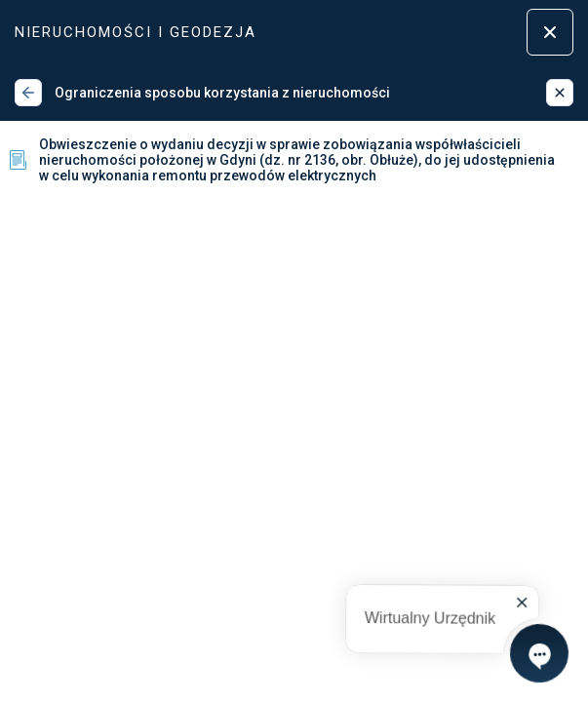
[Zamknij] (560, 93)
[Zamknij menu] (550, 32)
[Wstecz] (28, 93)
